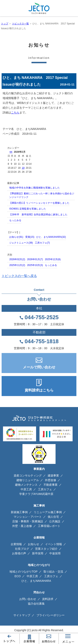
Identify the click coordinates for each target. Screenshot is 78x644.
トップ (5, 24)
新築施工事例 (19, 512)
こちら (15, 112)
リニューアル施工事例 (48, 512)
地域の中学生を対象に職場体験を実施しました (34, 188)
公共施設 (55, 521)
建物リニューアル (28, 480)
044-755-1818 (42, 341)
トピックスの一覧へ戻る (19, 276)
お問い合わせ (28, 599)
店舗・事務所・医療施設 (28, 521)
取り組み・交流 (53, 572)
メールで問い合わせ (39, 367)
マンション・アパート (28, 517)
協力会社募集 (36, 604)
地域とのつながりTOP (24, 572)
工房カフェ (45, 489)
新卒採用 (38, 553)
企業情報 (16, 544)
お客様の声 (19, 553)
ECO (17, 576)
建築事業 (53, 475)
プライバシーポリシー (51, 615)
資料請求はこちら (39, 390)
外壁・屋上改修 (22, 526)
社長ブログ (22, 549)
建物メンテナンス (26, 485)
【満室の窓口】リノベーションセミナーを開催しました (39, 203)
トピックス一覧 (20, 24)
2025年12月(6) (53, 259)
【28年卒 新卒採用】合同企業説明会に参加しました (38, 215)
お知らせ (33, 544)
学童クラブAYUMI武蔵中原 (36, 494)
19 (23, 168)
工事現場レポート (49, 526)
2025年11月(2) (17, 265)
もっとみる (15, 220)
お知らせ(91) (16, 237)
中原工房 (26, 489)
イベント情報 (54, 544)
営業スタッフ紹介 (46, 549)
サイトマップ (22, 615)
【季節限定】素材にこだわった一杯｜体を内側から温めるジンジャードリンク (42, 195)
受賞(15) (30, 237)
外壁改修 (51, 480)
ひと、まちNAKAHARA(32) (51, 237)
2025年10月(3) (35, 265)
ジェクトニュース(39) (21, 243)
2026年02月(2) (17, 259)
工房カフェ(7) (42, 243)
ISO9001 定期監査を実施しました (28, 209)
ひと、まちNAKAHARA (31, 129)
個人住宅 (53, 517)
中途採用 (55, 553)
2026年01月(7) (35, 259)
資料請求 (48, 599)
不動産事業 (51, 485)
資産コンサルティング (28, 475)
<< (11, 152)
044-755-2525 (42, 317)
